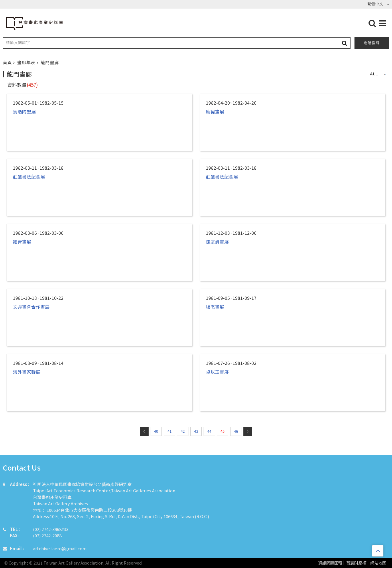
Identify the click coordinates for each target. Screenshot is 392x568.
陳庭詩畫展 (217, 242)
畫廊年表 (27, 62)
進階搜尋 (372, 43)
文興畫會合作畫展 (31, 307)
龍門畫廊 (50, 62)
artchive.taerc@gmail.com (60, 548)
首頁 (8, 62)
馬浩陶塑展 (24, 111)
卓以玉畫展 (217, 372)
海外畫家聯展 (27, 372)
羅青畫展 (22, 242)
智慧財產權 (356, 563)
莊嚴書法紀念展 (29, 177)
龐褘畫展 (215, 111)
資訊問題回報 (330, 563)
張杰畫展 (215, 307)
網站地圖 (378, 563)
